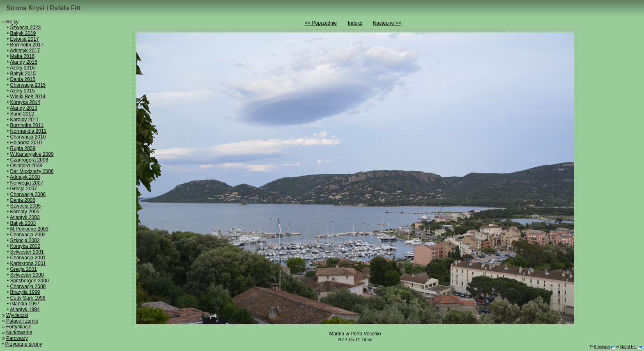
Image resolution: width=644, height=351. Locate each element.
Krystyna (602, 347)
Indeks (355, 23)
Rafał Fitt (628, 347)
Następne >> (387, 23)
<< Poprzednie (321, 23)
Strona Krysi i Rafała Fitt (44, 8)
